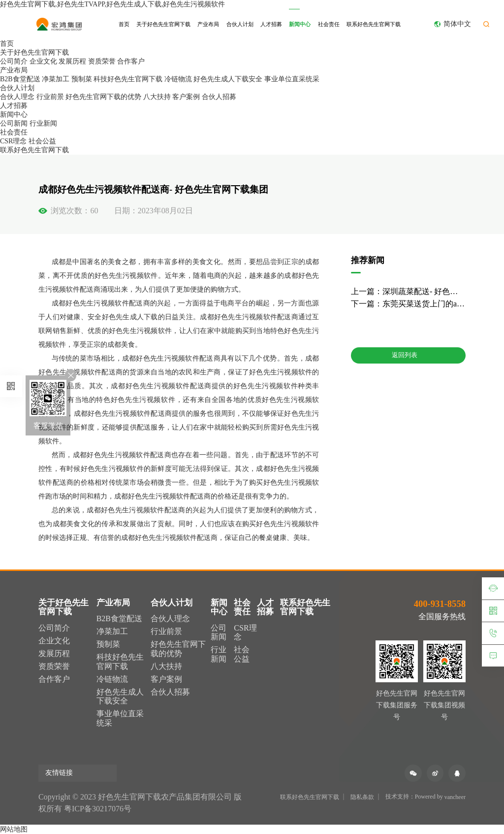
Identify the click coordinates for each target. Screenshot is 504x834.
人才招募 (271, 24)
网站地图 (14, 829)
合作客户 (131, 61)
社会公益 (42, 141)
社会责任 (329, 24)
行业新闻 (43, 123)
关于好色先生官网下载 (163, 24)
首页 (124, 24)
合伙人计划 (240, 24)
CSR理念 (13, 141)
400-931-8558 (440, 604)
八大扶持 (157, 97)
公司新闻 (14, 123)
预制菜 (82, 79)
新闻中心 (300, 24)
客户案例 (186, 97)
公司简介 (14, 61)
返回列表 (408, 356)
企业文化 (43, 61)
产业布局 (208, 24)
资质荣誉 (102, 61)
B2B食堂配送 (20, 79)
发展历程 (72, 61)
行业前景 (50, 97)
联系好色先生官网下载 (374, 24)
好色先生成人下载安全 (228, 79)
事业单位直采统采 (292, 79)
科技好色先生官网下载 (128, 79)
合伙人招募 (219, 97)
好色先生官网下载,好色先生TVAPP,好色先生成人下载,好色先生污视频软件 (113, 4)
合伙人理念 (17, 97)
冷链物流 (178, 79)
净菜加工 (56, 79)
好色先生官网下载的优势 (103, 97)
